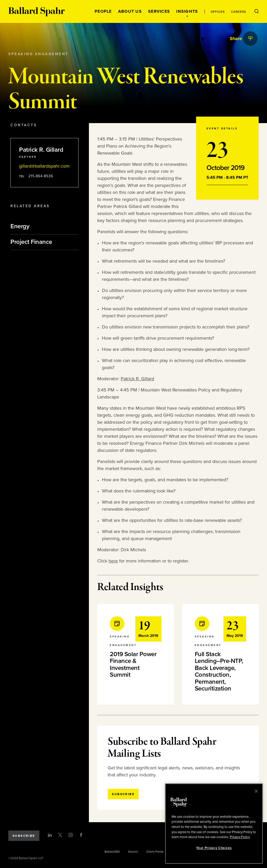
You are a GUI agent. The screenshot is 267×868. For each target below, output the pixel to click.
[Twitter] (60, 835)
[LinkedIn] (50, 835)
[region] (214, 824)
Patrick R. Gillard (137, 379)
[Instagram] (71, 835)
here (113, 561)
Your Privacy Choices (214, 848)
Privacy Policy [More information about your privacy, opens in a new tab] (240, 837)
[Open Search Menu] (257, 11)
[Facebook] (81, 835)
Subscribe (24, 836)
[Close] (256, 791)
